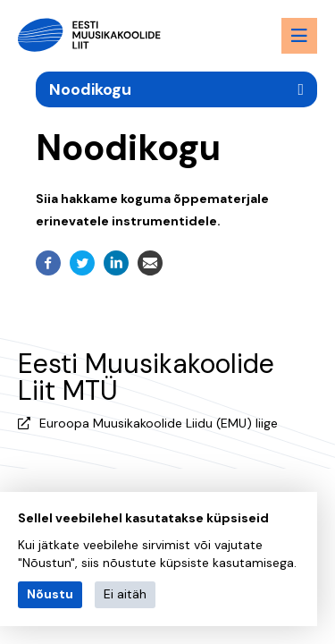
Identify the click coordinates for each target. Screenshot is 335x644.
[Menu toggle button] (299, 36)
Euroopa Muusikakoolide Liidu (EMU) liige (159, 423)
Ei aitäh (125, 594)
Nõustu (50, 594)
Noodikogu (90, 89)
